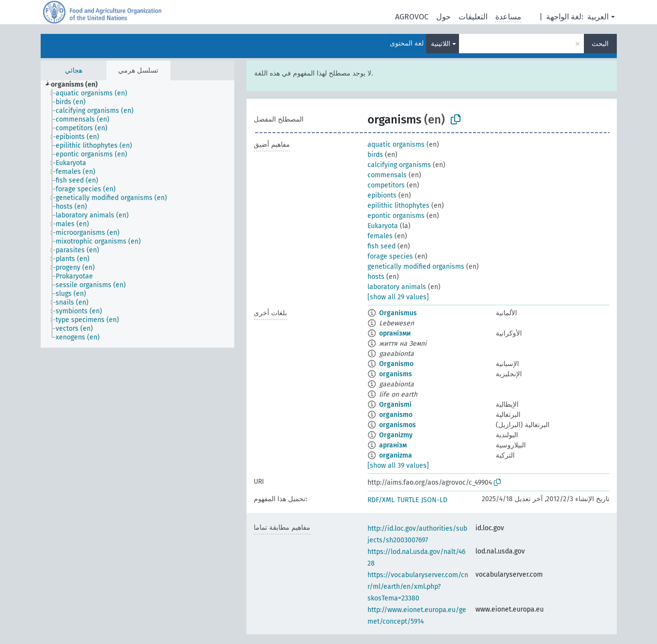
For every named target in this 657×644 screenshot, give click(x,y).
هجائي (74, 70)
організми (395, 333)
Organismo (396, 364)
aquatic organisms (396, 145)
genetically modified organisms (416, 267)
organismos (397, 425)
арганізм (393, 445)
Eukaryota (383, 226)
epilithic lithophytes (398, 206)
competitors (386, 185)
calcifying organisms (399, 165)
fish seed (382, 246)
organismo (396, 415)
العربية (598, 17)
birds (375, 155)
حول (443, 17)
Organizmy (396, 435)
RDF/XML (381, 500)
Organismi (395, 405)
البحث (600, 44)
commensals (387, 175)
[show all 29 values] (398, 297)
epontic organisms (396, 216)
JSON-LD (434, 500)
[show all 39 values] (398, 466)
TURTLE (408, 500)
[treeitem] (78, 85)
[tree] (138, 214)
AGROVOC (412, 17)
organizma (396, 455)
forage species (390, 256)
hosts (376, 277)
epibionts (382, 195)
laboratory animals (397, 287)
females (380, 236)
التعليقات (473, 17)
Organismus (398, 313)
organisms (396, 374)
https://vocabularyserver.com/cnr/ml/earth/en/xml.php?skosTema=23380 (418, 587)
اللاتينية (441, 44)
